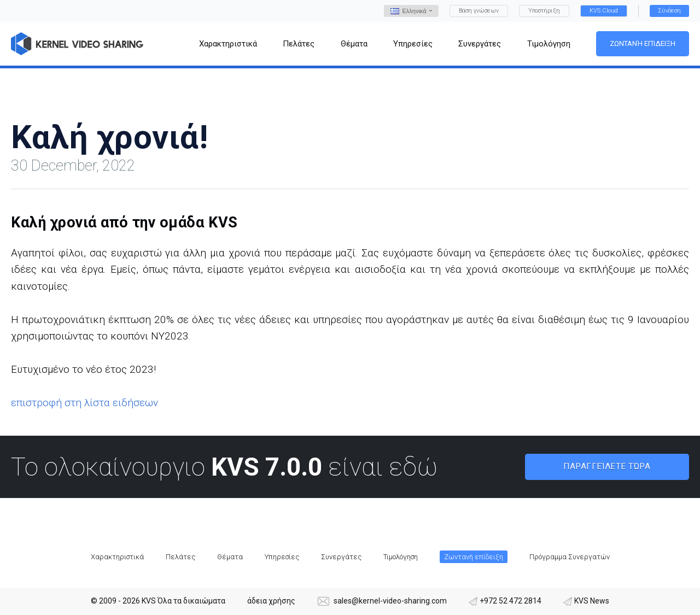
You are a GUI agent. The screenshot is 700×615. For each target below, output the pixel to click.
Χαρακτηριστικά (117, 557)
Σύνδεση (669, 11)
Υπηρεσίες (282, 557)
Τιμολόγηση (401, 557)
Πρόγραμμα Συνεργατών (570, 557)
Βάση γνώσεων (479, 11)
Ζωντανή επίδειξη (643, 43)
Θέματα (230, 557)
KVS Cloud (604, 11)
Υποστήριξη (544, 11)
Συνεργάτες (341, 557)
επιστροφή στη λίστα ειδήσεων (84, 403)
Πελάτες (180, 557)
